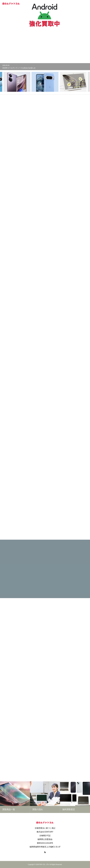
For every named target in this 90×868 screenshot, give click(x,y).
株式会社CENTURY (45, 832)
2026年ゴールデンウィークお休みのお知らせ (19, 68)
